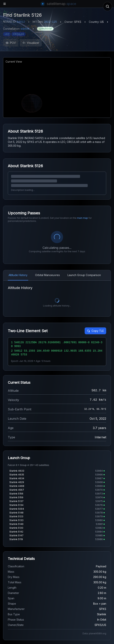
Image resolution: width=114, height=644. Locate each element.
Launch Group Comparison (84, 275)
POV (11, 43)
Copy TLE (95, 331)
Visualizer (31, 43)
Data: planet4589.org (94, 633)
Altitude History (18, 275)
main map (82, 218)
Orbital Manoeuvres (47, 275)
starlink (25, 29)
